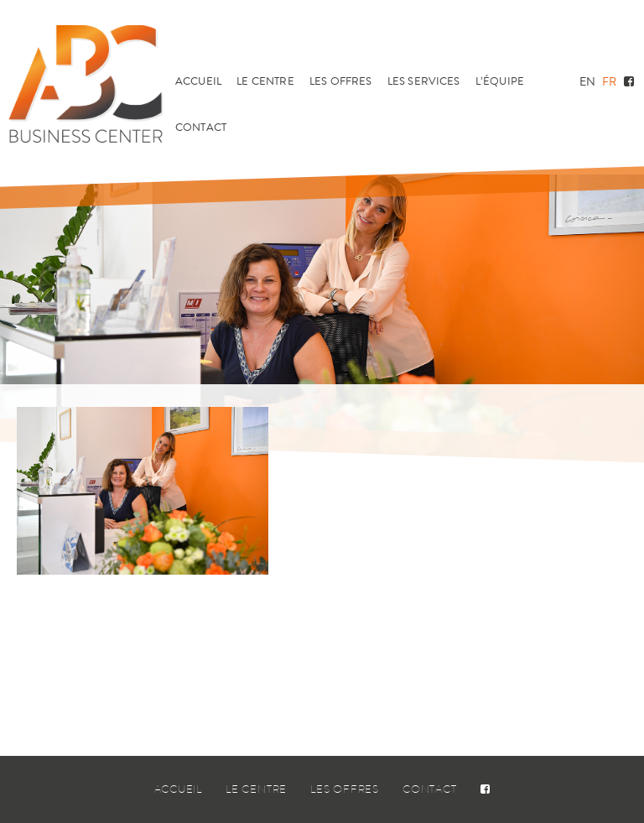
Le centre (265, 81)
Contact (201, 128)
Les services (424, 81)
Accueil (198, 81)
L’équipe (500, 81)
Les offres (341, 81)
